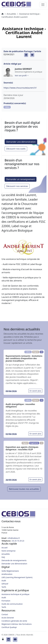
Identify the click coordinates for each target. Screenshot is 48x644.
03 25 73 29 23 (18, 541)
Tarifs (4, 587)
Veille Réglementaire (10, 571)
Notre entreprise (9, 551)
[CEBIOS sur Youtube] (32, 55)
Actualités (11, 14)
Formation (6, 601)
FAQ (3, 557)
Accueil (4, 548)
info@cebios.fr (14, 538)
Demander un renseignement (21, 179)
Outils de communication (12, 604)
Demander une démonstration (21, 142)
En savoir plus (35, 391)
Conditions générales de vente (14, 621)
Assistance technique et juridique (15, 594)
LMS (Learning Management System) (17, 577)
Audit (4, 581)
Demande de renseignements (14, 560)
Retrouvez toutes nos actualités (24, 489)
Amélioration (7, 574)
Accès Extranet (8, 618)
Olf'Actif (5, 584)
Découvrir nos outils (16, 149)
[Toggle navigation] (43, 5)
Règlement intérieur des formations (17, 624)
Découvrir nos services (17, 186)
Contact (5, 614)
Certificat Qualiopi (9, 627)
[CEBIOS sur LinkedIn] (26, 55)
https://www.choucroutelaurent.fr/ (20, 88)
